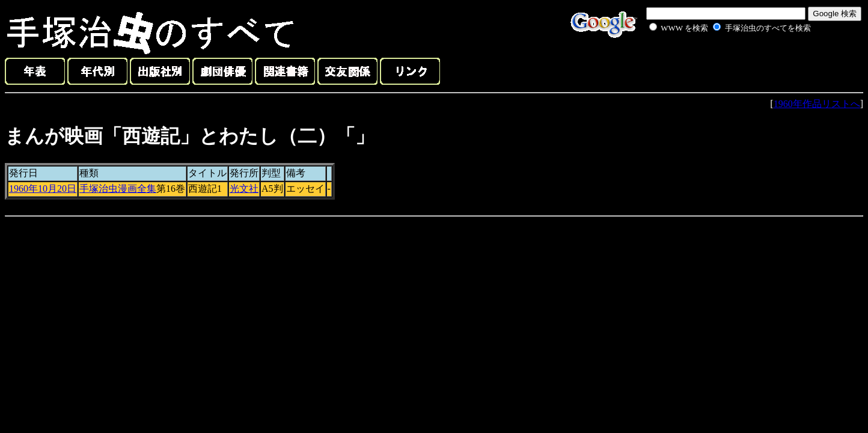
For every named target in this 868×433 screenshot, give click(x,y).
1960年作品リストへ (817, 104)
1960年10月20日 (43, 189)
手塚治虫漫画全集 (118, 189)
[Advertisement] (717, 63)
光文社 (244, 189)
